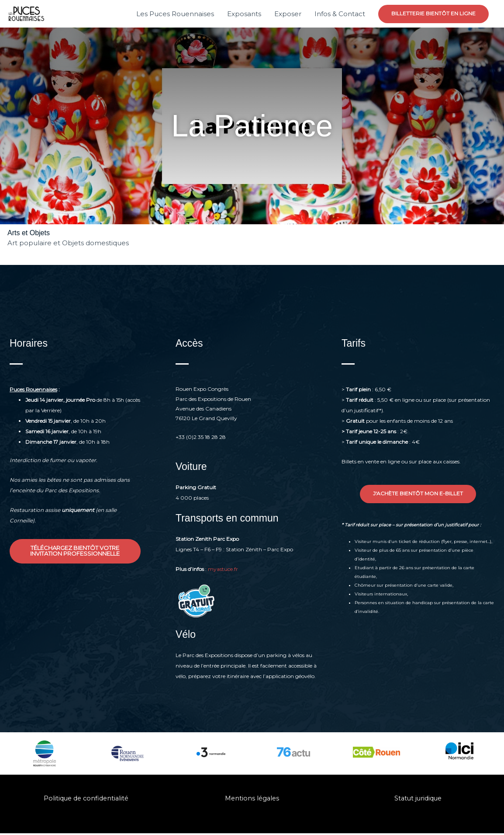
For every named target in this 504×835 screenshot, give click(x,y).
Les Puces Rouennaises (175, 15)
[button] (433, 15)
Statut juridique (418, 800)
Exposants (244, 15)
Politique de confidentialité (86, 800)
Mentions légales (252, 800)
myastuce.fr (223, 570)
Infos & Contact (340, 15)
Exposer (288, 15)
